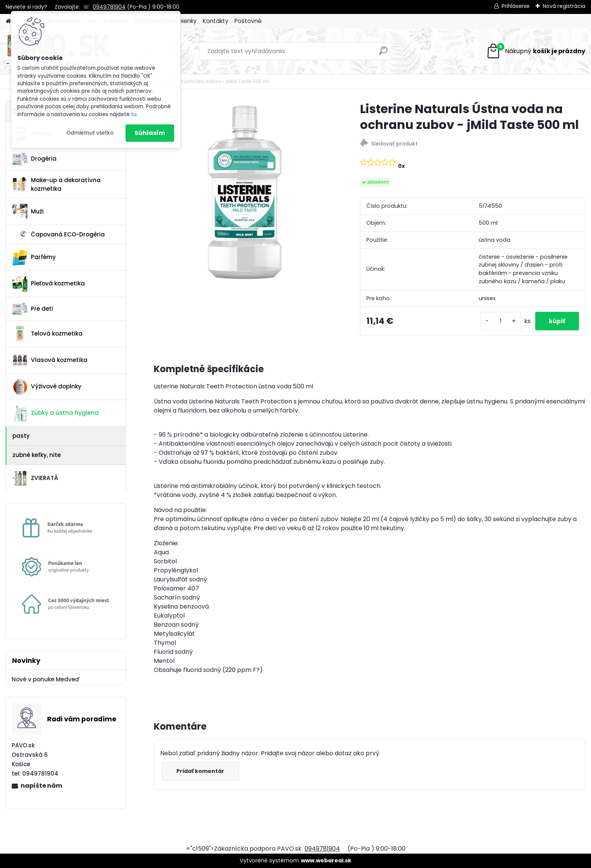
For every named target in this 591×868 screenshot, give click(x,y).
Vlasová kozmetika (50, 360)
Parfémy (34, 258)
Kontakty (216, 21)
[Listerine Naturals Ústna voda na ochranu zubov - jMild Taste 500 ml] (245, 192)
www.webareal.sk (326, 860)
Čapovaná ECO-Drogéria (58, 234)
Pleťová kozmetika (48, 284)
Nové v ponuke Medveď (46, 679)
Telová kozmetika (47, 334)
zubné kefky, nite (37, 455)
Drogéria (34, 159)
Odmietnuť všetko (90, 133)
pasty (21, 436)
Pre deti (33, 309)
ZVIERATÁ (35, 478)
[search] (383, 54)
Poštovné (248, 21)
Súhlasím (150, 133)
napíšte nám (41, 786)
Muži (28, 212)
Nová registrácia (564, 6)
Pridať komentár (201, 771)
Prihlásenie (516, 6)
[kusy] (498, 321)
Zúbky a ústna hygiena (55, 413)
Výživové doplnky (47, 387)
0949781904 (109, 7)
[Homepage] (8, 21)
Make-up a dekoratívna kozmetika (56, 184)
